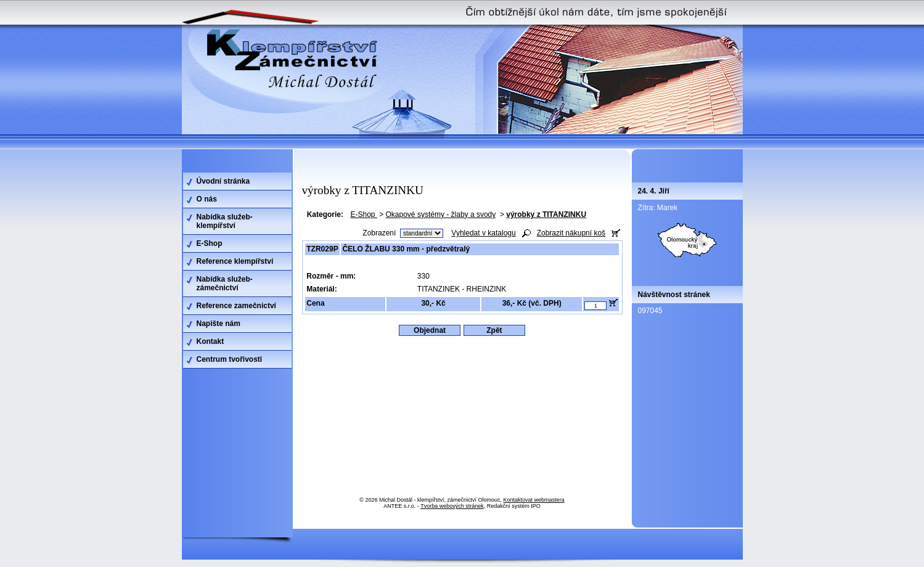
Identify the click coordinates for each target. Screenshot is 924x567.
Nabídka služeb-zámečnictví (225, 283)
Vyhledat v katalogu (483, 233)
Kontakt (211, 341)
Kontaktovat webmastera (534, 500)
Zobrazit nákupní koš (571, 233)
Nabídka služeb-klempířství (225, 221)
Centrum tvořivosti (230, 359)
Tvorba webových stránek (452, 506)
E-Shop (363, 214)
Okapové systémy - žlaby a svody (441, 214)
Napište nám (219, 324)
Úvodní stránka (223, 181)
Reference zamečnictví (236, 306)
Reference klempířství (235, 261)
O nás (207, 199)
